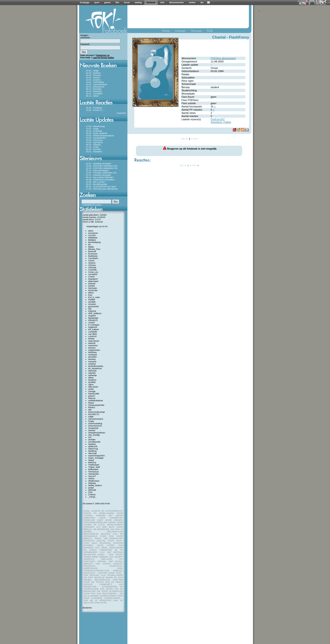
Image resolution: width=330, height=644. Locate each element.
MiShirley (92, 352)
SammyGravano (96, 419)
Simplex (92, 440)
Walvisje (92, 483)
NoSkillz (92, 382)
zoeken (192, 3)
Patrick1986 (94, 394)
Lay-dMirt (93, 334)
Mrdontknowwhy (96, 366)
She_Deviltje (94, 435)
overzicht (122, 113)
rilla (90, 410)
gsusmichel (93, 307)
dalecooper (93, 281)
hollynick (92, 311)
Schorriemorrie (95, 426)
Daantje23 (93, 279)
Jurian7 (92, 323)
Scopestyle (93, 428)
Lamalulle (93, 332)
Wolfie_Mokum (95, 485)
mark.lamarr (94, 341)
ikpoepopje (93, 318)
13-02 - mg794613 (94, 142)
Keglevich (93, 327)
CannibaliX (93, 258)
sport (97, 3)
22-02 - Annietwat (94, 131)
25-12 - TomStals (94, 89)
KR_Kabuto (93, 329)
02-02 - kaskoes (93, 73)
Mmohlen (92, 357)
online (91, 389)
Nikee (91, 378)
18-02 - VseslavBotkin (96, 138)
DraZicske (93, 290)
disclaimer (87, 608)
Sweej (91, 460)
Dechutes (93, 288)
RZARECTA (94, 414)
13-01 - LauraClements (96, 84)
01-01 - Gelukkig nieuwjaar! (99, 175)
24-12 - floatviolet (94, 91)
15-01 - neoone (93, 78)
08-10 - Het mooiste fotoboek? (100, 177)
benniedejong (94, 242)
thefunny (92, 463)
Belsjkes (92, 240)
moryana (92, 362)
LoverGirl (92, 336)
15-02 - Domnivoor (95, 140)
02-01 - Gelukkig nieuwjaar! (99, 164)
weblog (138, 3)
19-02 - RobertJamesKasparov (100, 136)
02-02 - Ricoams (93, 75)
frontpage (85, 3)
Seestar (92, 430)
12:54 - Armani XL (94, 110)
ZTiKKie (92, 495)
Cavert (91, 261)
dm (202, 3)
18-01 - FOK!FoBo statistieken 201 (102, 168)
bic (90, 245)
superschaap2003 (96, 456)
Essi (90, 295)
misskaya (93, 355)
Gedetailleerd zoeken (92, 205)
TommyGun (93, 472)
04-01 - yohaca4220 (95, 87)
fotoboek (151, 3)
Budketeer (93, 256)
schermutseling (95, 424)
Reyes (91, 403)
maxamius (93, 346)
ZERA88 (92, 490)
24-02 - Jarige (92, 71)
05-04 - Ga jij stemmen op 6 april (101, 187)
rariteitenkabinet (96, 401)
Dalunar (92, 284)
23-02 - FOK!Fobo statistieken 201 (102, 166)
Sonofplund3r (94, 442)
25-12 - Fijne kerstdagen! (97, 170)
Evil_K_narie (94, 297)
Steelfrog (92, 451)
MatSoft (92, 343)
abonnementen (176, 3)
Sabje (91, 417)
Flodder (92, 300)
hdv (90, 309)
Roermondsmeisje (97, 412)
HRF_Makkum (95, 313)
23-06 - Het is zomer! (96, 182)
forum (127, 3)
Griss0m (92, 304)
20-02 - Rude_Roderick (97, 133)
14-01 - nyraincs (93, 80)
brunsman (93, 254)
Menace (92, 348)
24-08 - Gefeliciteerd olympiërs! (100, 180)
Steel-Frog (93, 449)
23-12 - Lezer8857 (94, 94)
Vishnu (91, 479)
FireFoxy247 (218, 119)
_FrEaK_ (92, 497)
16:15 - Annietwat (94, 108)
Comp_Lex (93, 272)
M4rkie (91, 339)
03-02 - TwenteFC (94, 152)
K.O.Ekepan (94, 325)
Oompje (92, 391)
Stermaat (92, 453)
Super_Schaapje (96, 458)
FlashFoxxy (239, 37)
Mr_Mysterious (95, 368)
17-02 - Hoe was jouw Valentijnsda (102, 189)
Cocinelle (92, 270)
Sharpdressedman (97, 433)
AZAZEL (92, 235)
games (108, 3)
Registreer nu (103, 55)
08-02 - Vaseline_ (94, 145)
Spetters (92, 444)
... (103, 108)
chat (162, 3)
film (117, 3)
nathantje (92, 375)
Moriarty (92, 359)
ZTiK (90, 492)
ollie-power (93, 387)
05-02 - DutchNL (93, 149)
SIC (90, 437)
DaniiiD (92, 286)
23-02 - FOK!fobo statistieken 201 (101, 173)
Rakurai (92, 398)
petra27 (92, 396)
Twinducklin (94, 474)
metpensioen (94, 350)
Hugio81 (92, 316)
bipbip (91, 247)
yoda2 (91, 488)
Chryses (92, 265)
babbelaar (93, 238)
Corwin (91, 277)
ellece (91, 293)
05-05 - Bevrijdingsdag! (97, 184)
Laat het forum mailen (103, 58)
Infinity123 (93, 320)
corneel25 (93, 274)
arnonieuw (93, 233)
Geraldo (92, 302)
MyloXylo (92, 371)
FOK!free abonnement (223, 58)
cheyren (92, 263)
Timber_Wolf (94, 467)
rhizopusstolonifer (96, 405)
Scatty (91, 421)
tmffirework (93, 469)
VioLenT (92, 476)
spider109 (93, 446)
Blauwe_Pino (94, 249)
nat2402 (92, 373)
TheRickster (94, 465)
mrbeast (92, 364)
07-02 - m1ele (92, 147)
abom (91, 231)
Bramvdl (92, 251)
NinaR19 (92, 380)
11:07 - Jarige (92, 129)
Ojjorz (91, 385)
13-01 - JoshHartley (95, 82)
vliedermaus (94, 481)
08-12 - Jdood (92, 96)
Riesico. (92, 407)
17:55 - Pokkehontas (95, 126)
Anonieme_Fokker (221, 122)
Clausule (92, 268)
